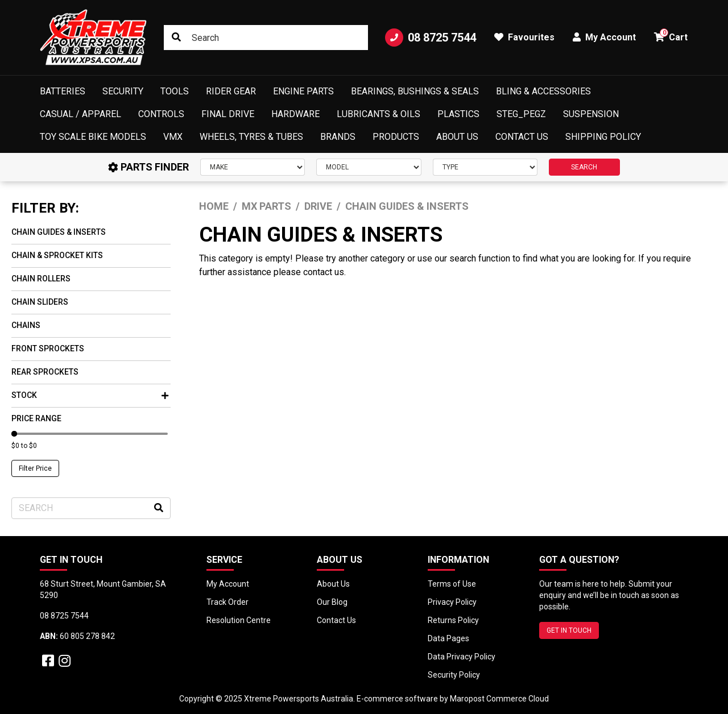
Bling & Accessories (543, 91)
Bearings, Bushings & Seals (415, 91)
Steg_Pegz (521, 114)
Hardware (295, 114)
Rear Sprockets (45, 372)
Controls (161, 114)
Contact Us (522, 137)
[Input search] (266, 38)
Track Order (227, 602)
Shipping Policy (603, 137)
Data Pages (448, 638)
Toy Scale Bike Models (93, 137)
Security (123, 91)
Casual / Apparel (80, 114)
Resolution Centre (239, 620)
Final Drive (228, 114)
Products (396, 137)
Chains (26, 325)
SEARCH (584, 167)
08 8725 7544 (431, 38)
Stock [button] (90, 395)
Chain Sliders (40, 302)
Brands (338, 137)
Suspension (591, 114)
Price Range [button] (36, 418)
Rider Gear (231, 91)
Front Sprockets (48, 348)
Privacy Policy (452, 602)
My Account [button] (604, 37)
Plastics (458, 114)
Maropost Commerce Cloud (499, 699)
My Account (228, 584)
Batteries (63, 91)
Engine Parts (303, 91)
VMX (173, 137)
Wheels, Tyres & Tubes (251, 137)
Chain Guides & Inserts (59, 232)
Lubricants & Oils (379, 114)
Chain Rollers (41, 279)
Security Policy (454, 675)
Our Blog (332, 602)
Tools (175, 91)
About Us (457, 137)
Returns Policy (453, 620)
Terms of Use (452, 584)
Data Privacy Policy (462, 657)
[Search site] (176, 38)
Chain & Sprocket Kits (57, 255)
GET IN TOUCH (569, 630)
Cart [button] (671, 36)
